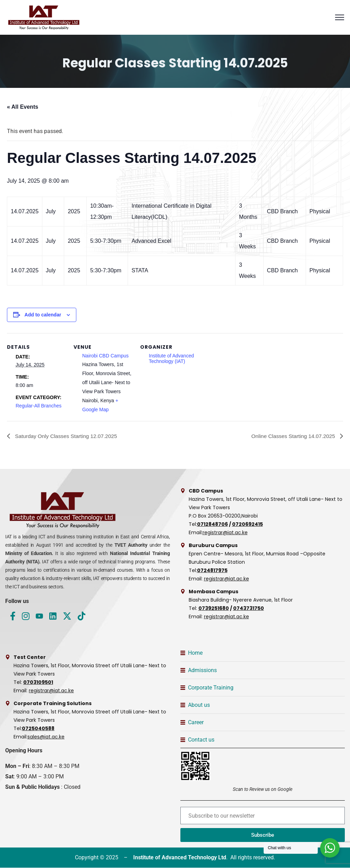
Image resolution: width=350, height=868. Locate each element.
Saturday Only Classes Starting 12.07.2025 (67, 436)
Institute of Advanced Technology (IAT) (171, 358)
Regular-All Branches (39, 406)
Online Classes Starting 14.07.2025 (292, 436)
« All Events (23, 107)
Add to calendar (43, 315)
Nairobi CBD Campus (105, 356)
